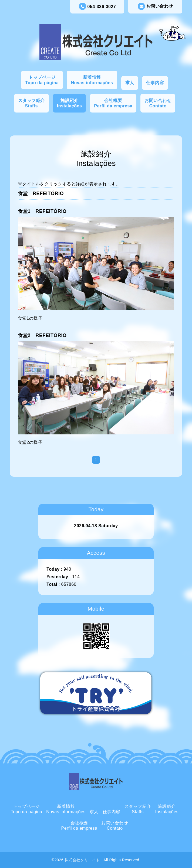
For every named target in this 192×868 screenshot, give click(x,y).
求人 (130, 83)
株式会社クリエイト (83, 860)
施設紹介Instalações (70, 103)
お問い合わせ (155, 6)
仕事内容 (155, 83)
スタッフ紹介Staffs (31, 103)
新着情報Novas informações (92, 80)
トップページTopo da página (42, 80)
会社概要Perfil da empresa (113, 103)
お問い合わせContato (158, 103)
